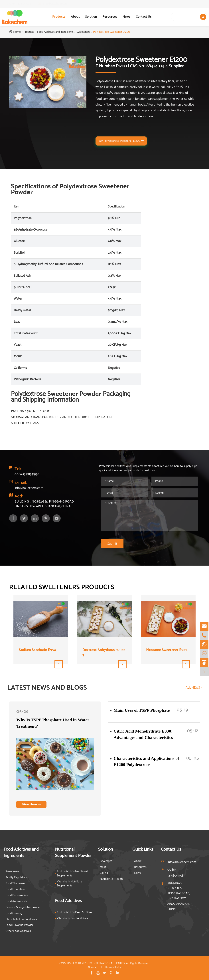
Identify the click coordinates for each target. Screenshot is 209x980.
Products (59, 17)
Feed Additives (68, 901)
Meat (103, 867)
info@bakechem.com (59, 4)
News (126, 17)
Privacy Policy (113, 968)
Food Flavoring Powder (19, 925)
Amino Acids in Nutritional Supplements (72, 874)
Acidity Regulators (16, 878)
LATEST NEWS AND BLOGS (47, 688)
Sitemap (93, 968)
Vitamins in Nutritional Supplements (70, 884)
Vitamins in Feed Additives (72, 919)
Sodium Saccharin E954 (37, 650)
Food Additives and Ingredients (55, 32)
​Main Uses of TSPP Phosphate (142, 710)
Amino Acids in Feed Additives (75, 913)
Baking (104, 873)
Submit (112, 544)
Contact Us (144, 17)
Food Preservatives (17, 895)
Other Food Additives (18, 931)
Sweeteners (83, 32)
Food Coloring (14, 913)
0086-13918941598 (24, 4)
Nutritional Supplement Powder (73, 853)
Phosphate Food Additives (21, 919)
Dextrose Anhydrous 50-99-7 (104, 653)
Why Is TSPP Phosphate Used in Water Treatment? (53, 723)
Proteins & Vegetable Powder (23, 907)
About (75, 17)
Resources (110, 17)
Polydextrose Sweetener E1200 (111, 32)
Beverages (106, 861)
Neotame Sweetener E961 (166, 650)
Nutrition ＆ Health (111, 879)
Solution (91, 17)
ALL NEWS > (194, 688)
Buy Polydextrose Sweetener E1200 (121, 141)
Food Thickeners (15, 884)
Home (17, 32)
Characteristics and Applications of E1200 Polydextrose (146, 761)
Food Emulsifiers (15, 889)
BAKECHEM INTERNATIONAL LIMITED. (102, 963)
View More (31, 804)
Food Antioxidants (16, 901)
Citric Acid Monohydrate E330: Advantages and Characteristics (143, 734)
